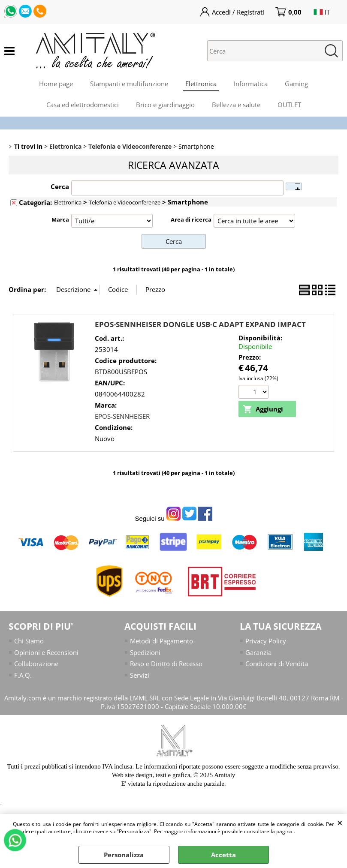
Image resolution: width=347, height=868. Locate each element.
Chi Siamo (29, 641)
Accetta (223, 855)
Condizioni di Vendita (277, 664)
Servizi (140, 675)
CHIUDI (340, 823)
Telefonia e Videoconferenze (125, 202)
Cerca (60, 186)
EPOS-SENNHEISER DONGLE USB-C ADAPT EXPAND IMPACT (200, 324)
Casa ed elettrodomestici (83, 105)
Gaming (296, 84)
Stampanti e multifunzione (129, 84)
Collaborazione (36, 664)
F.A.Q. (23, 675)
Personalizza (124, 855)
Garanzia (258, 652)
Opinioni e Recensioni (46, 652)
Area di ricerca (191, 219)
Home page (56, 84)
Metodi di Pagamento (161, 641)
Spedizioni (145, 652)
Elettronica (201, 84)
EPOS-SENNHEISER (122, 416)
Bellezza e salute (236, 105)
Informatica (251, 84)
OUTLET (289, 105)
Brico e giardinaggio (165, 105)
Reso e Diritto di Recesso (166, 664)
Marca (60, 219)
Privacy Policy (266, 641)
